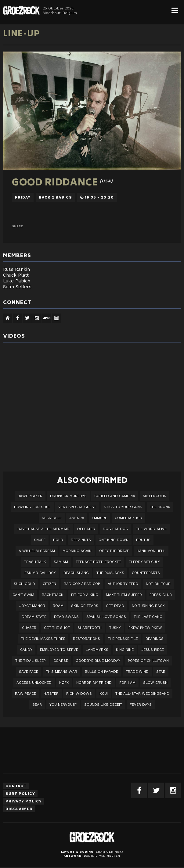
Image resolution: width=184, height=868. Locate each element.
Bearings (155, 639)
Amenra (77, 518)
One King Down (114, 540)
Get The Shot (57, 628)
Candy (26, 650)
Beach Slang (76, 573)
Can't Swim (23, 595)
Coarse (61, 661)
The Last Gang (148, 617)
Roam (58, 606)
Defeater (86, 529)
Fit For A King (85, 595)
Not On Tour (158, 584)
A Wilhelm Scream (37, 551)
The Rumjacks (110, 573)
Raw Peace (25, 694)
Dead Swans (66, 617)
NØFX (64, 683)
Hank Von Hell (151, 551)
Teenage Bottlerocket (98, 562)
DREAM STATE (34, 617)
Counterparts (146, 573)
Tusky (115, 628)
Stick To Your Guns (123, 507)
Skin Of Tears (85, 606)
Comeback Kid (128, 518)
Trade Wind (137, 672)
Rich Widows (79, 694)
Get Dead (115, 606)
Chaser (29, 628)
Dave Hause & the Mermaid (43, 529)
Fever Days (141, 705)
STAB (161, 672)
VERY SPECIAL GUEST (77, 507)
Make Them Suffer (124, 595)
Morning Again (77, 551)
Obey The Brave (114, 551)
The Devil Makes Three (43, 639)
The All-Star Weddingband (142, 694)
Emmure (99, 518)
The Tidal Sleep (31, 661)
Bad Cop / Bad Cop (82, 584)
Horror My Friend (94, 683)
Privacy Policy (24, 801)
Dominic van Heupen (102, 856)
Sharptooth (90, 628)
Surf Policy (20, 794)
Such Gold (24, 584)
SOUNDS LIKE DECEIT (103, 705)
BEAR (37, 705)
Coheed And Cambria (115, 496)
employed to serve (59, 650)
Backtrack (53, 595)
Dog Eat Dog (115, 529)
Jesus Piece (153, 650)
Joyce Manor (32, 606)
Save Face (29, 672)
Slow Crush (155, 683)
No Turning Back (148, 606)
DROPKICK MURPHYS (68, 496)
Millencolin (155, 496)
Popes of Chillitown (148, 661)
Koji (104, 694)
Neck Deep (52, 518)
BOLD (58, 540)
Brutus (143, 540)
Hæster (51, 694)
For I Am (127, 683)
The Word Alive (151, 529)
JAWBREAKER (30, 496)
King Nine (125, 650)
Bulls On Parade (101, 672)
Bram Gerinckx (110, 852)
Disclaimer (19, 809)
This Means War (61, 672)
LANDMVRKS (97, 650)
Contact (16, 786)
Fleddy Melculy (144, 562)
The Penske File (123, 639)
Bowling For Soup (32, 507)
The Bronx (160, 507)
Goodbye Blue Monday (98, 661)
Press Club (161, 595)
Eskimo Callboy (40, 573)
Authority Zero (123, 584)
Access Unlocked (34, 683)
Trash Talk (35, 562)
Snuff (40, 540)
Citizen (49, 584)
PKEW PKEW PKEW (145, 628)
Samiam (61, 562)
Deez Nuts (81, 540)
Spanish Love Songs (106, 617)
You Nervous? (63, 705)
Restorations (87, 639)
